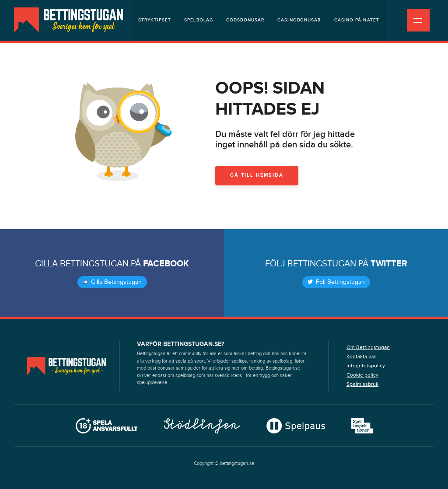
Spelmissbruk (362, 384)
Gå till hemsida (257, 175)
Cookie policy (362, 375)
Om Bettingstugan (368, 347)
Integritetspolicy (366, 366)
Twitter (389, 264)
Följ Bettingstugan (336, 282)
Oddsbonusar (245, 20)
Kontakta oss (362, 356)
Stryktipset (155, 20)
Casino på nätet (357, 20)
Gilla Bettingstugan (112, 282)
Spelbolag (199, 20)
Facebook (166, 264)
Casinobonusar (299, 20)
